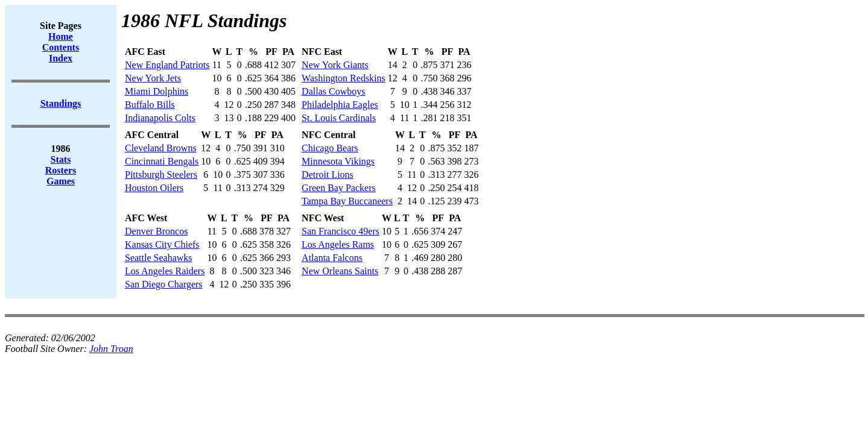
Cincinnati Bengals (162, 161)
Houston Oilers (154, 188)
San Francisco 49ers (341, 231)
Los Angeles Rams (338, 244)
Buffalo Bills (150, 105)
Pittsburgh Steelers (161, 175)
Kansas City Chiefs (162, 244)
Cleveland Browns (161, 148)
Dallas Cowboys (333, 91)
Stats (61, 159)
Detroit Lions (328, 175)
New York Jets (153, 78)
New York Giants (335, 65)
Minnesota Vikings (338, 161)
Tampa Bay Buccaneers (347, 201)
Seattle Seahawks (159, 258)
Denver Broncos (156, 231)
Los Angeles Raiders (165, 271)
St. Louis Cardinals (339, 118)
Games (61, 181)
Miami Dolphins (157, 91)
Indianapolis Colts (160, 118)
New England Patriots (167, 65)
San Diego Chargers (164, 284)
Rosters (61, 170)
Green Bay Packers (339, 188)
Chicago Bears (330, 148)
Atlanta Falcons (332, 258)
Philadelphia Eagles (340, 105)
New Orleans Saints (340, 271)
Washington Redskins (344, 78)
